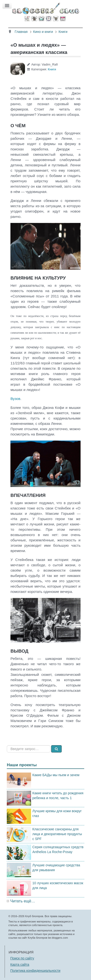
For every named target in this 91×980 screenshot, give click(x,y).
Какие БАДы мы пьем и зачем (56, 775)
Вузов (15, 399)
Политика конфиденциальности (35, 971)
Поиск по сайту (22, 958)
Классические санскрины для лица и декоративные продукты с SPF (57, 834)
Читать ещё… (23, 901)
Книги (52, 69)
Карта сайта (20, 965)
